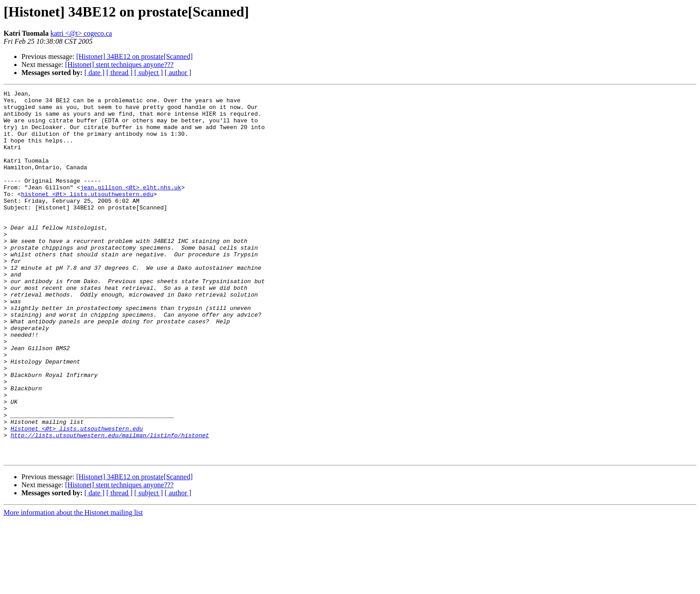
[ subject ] (149, 73)
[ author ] (178, 73)
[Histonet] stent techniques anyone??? (119, 65)
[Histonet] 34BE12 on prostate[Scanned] (135, 56)
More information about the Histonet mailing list (73, 586)
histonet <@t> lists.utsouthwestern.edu (87, 215)
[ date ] (94, 73)
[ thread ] (119, 73)
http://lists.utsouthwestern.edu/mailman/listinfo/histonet (110, 505)
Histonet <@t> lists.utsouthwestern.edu (77, 497)
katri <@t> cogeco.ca (81, 33)
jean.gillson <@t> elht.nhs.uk (131, 207)
